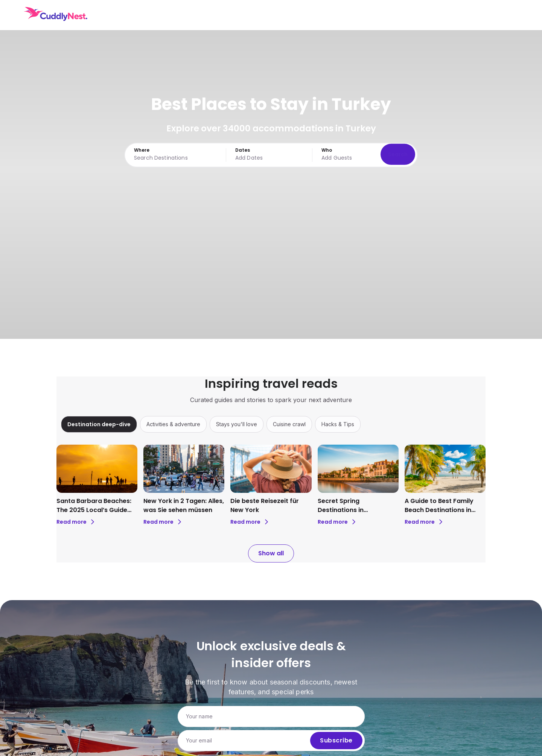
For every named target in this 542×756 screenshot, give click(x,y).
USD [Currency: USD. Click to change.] (468, 15)
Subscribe (336, 741)
